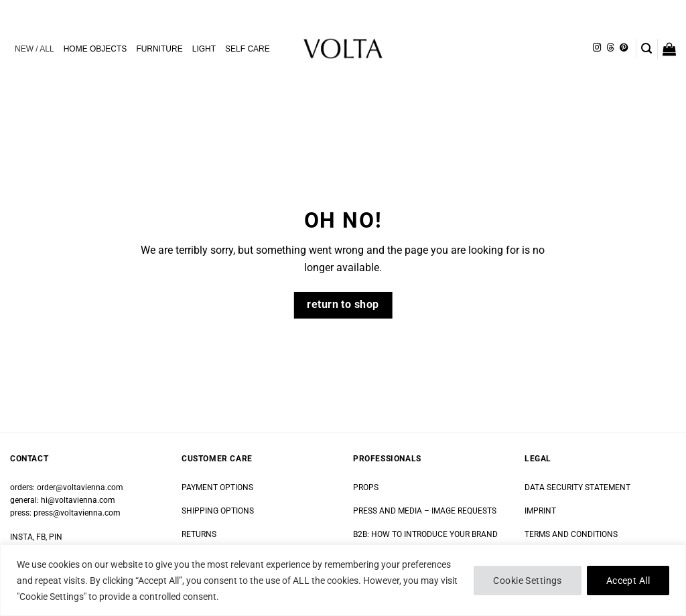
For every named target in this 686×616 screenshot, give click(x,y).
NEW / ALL (35, 49)
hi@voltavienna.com (78, 500)
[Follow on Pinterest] (624, 48)
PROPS (366, 487)
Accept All (628, 581)
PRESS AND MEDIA (388, 511)
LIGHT (204, 49)
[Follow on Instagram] (597, 48)
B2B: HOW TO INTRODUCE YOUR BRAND (425, 534)
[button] (646, 49)
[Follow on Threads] (610, 48)
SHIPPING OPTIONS (218, 511)
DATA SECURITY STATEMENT (577, 487)
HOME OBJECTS (95, 49)
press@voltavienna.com (77, 513)
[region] (343, 580)
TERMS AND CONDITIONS (571, 534)
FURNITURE (159, 49)
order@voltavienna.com (80, 487)
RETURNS (199, 534)
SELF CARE (248, 49)
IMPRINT (540, 511)
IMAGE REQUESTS (463, 511)
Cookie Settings (527, 581)
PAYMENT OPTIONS (217, 487)
